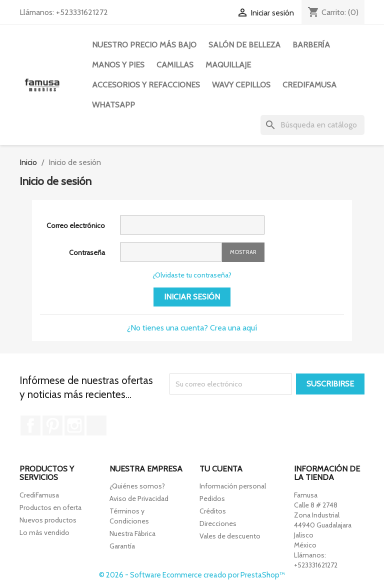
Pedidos (212, 498)
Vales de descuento (230, 536)
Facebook (30, 425)
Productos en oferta (50, 507)
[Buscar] (312, 125)
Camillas (175, 65)
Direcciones (218, 523)
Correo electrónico (76, 225)
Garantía (122, 546)
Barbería (311, 45)
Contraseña (87, 252)
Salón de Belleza (244, 45)
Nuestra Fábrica (132, 533)
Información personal (233, 486)
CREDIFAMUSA (309, 85)
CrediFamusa (39, 495)
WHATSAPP (113, 105)
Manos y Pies (118, 65)
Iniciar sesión (192, 297)
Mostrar (243, 252)
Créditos (213, 511)
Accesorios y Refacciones (146, 85)
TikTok (96, 425)
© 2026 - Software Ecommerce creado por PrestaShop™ (192, 575)
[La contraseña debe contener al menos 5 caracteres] (171, 252)
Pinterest (52, 425)
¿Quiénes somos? (137, 486)
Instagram (74, 425)
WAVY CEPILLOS (241, 85)
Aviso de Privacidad (139, 498)
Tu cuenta (221, 469)
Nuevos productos (48, 520)
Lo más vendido (44, 532)
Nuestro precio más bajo (144, 45)
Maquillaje (228, 65)
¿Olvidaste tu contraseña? (192, 275)
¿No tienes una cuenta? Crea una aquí (192, 328)
